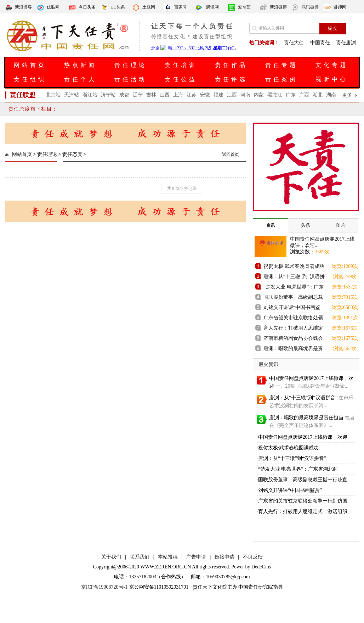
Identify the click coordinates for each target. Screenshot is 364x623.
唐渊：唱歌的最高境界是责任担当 (293, 350)
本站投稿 (168, 557)
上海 (178, 95)
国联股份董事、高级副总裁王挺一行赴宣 (303, 480)
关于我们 (111, 557)
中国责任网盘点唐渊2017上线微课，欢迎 (303, 437)
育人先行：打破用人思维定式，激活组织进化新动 (293, 329)
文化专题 (332, 65)
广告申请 (196, 557)
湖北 (318, 95)
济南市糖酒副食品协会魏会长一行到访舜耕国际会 (293, 339)
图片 (341, 225)
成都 (124, 95)
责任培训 (181, 65)
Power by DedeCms (251, 567)
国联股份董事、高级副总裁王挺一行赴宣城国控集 (293, 298)
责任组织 (30, 79)
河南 (245, 95)
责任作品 (231, 65)
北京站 (53, 95)
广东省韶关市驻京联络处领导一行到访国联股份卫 (293, 319)
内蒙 (259, 95)
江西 (232, 95)
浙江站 (90, 95)
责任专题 (281, 65)
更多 (347, 95)
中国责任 (320, 43)
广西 (304, 95)
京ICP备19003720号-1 (104, 587)
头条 (306, 225)
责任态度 (72, 154)
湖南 (331, 95)
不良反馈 (253, 557)
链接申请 (224, 557)
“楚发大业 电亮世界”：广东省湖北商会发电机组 (294, 288)
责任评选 (231, 79)
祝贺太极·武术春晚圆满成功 (294, 266)
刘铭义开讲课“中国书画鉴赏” (292, 308)
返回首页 (231, 155)
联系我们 (140, 557)
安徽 (205, 95)
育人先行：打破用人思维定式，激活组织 (303, 512)
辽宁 (138, 95)
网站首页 (30, 65)
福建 (218, 95)
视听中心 (332, 79)
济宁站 (108, 95)
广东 (291, 95)
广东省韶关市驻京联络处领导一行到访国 (303, 501)
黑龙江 (275, 95)
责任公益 (181, 79)
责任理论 (131, 65)
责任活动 (131, 79)
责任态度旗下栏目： (33, 109)
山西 (165, 95)
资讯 (271, 225)
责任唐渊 (346, 43)
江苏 (192, 95)
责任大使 (294, 43)
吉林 (151, 95)
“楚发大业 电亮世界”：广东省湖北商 (298, 469)
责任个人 (80, 79)
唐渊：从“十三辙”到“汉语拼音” (294, 278)
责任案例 (281, 79)
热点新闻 (80, 65)
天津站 (72, 95)
